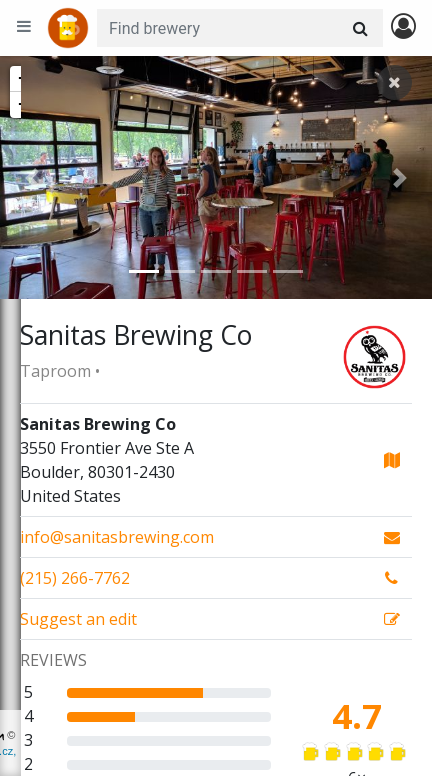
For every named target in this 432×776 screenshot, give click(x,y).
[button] (32, 177)
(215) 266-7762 (75, 578)
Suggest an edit (78, 619)
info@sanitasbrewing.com (117, 537)
